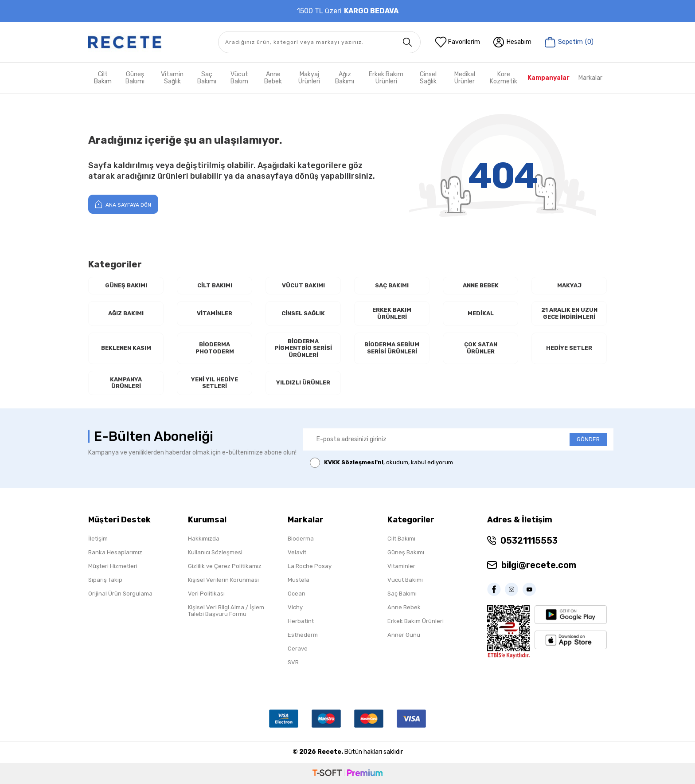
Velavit (297, 552)
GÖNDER (588, 439)
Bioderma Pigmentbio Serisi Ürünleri (303, 348)
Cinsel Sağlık (428, 78)
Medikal (481, 313)
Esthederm (303, 635)
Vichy (295, 607)
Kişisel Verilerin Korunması (223, 580)
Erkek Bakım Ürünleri (386, 78)
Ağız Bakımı (345, 78)
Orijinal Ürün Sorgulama (120, 594)
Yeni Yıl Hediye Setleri (215, 383)
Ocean (297, 594)
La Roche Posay (310, 566)
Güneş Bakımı (135, 78)
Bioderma (301, 539)
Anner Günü (404, 635)
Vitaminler (215, 313)
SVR (293, 662)
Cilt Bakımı (215, 285)
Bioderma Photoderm (215, 348)
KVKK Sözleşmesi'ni (354, 462)
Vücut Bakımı (303, 285)
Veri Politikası (206, 594)
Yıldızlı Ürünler (303, 382)
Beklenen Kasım (126, 348)
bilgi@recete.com (539, 565)
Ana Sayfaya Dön (123, 204)
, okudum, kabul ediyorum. (382, 463)
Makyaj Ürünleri (309, 78)
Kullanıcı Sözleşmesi (215, 552)
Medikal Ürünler (465, 78)
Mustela (299, 580)
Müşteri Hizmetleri (113, 566)
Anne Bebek (273, 78)
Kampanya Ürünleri (126, 383)
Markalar (590, 78)
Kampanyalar (549, 78)
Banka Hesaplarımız (115, 552)
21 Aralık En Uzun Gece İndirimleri (569, 313)
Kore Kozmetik (504, 78)
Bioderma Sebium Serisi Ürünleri (392, 348)
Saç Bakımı (207, 78)
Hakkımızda (204, 539)
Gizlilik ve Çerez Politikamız (225, 566)
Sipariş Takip (105, 580)
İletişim (98, 539)
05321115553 (529, 541)
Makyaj (569, 285)
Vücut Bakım (239, 78)
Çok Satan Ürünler (481, 348)
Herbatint (301, 621)
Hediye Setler (569, 348)
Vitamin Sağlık (172, 78)
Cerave (298, 649)
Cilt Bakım (103, 78)
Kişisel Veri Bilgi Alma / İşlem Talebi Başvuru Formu (226, 611)
